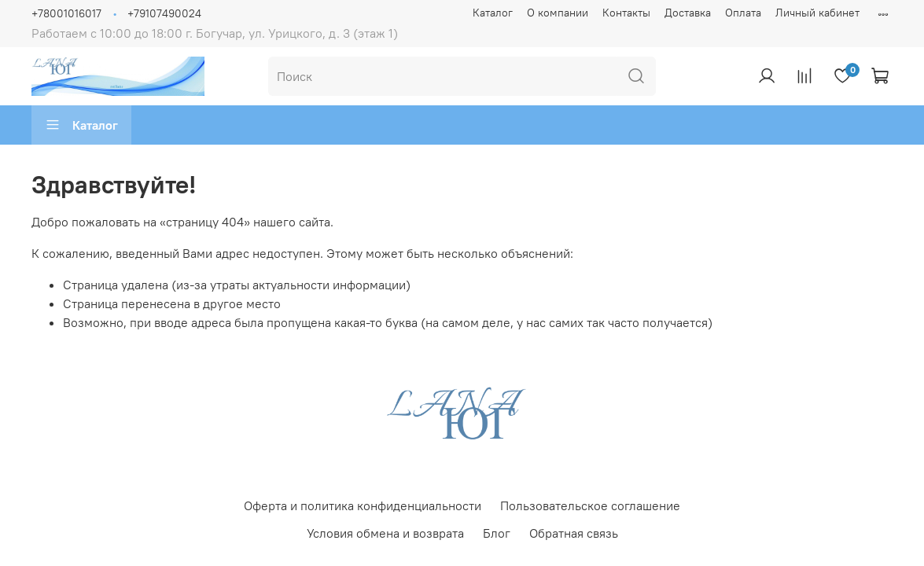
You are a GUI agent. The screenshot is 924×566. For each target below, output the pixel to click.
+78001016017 (66, 13)
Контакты (626, 13)
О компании (558, 13)
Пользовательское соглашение (590, 505)
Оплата (743, 13)
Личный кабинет (817, 13)
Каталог (493, 13)
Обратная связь (574, 533)
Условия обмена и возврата (385, 533)
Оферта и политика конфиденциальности (363, 505)
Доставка (688, 13)
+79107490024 (164, 13)
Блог (497, 533)
